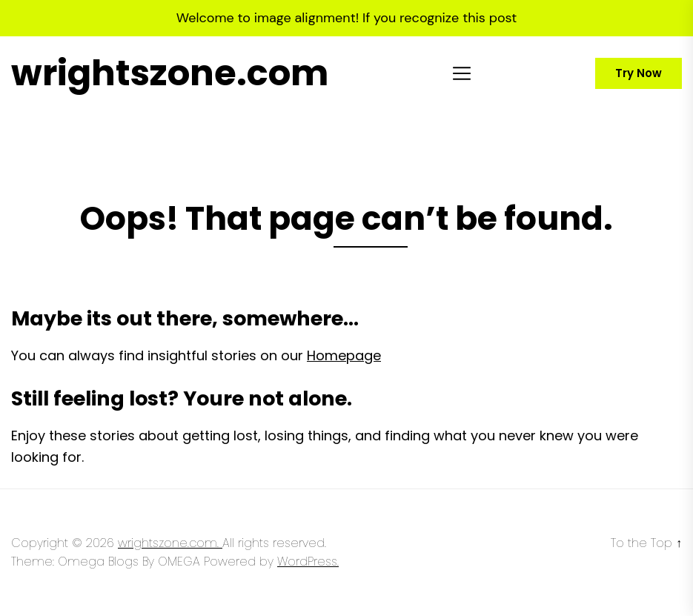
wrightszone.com (170, 73)
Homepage (344, 355)
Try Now (639, 73)
